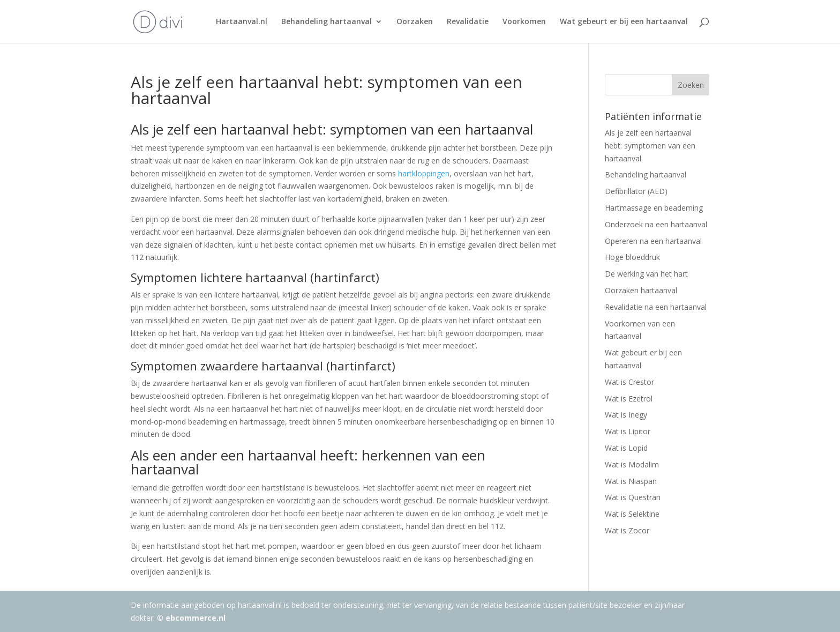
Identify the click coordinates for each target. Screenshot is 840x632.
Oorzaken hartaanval (641, 290)
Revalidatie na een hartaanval (656, 307)
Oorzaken (415, 22)
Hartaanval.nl (242, 22)
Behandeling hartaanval (327, 22)
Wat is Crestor (629, 382)
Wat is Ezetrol (629, 399)
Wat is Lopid (626, 448)
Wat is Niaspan (631, 481)
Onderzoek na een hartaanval (656, 224)
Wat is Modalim (632, 464)
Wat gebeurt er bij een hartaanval (624, 22)
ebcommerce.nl (196, 618)
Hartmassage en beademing (654, 208)
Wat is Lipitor (628, 431)
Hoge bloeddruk (632, 257)
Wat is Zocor (627, 530)
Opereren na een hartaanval (653, 241)
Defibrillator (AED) (636, 191)
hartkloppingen (424, 173)
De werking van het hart (646, 274)
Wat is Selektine (632, 514)
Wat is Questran (633, 497)
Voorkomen (524, 22)
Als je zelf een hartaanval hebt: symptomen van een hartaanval (650, 146)
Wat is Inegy (626, 415)
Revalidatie (468, 22)
